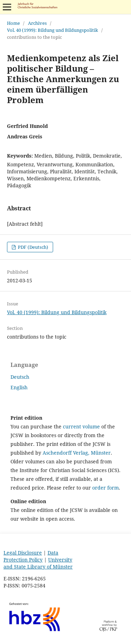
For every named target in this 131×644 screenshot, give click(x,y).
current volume (81, 426)
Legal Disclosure (23, 553)
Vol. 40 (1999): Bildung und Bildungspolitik (53, 30)
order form (105, 488)
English (19, 387)
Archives (37, 23)
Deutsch (20, 377)
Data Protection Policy (31, 556)
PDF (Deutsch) (32, 247)
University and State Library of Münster (38, 563)
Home (13, 23)
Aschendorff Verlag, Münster (77, 453)
